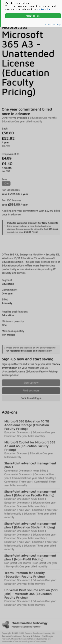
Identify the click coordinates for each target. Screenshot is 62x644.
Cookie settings (53, 24)
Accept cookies (33, 16)
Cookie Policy (44, 9)
